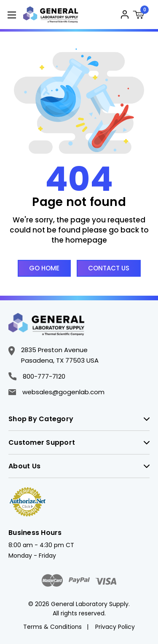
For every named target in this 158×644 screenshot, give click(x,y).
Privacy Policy (115, 627)
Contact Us (109, 268)
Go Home (44, 268)
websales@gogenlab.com (56, 392)
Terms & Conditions (52, 627)
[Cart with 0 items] (141, 16)
